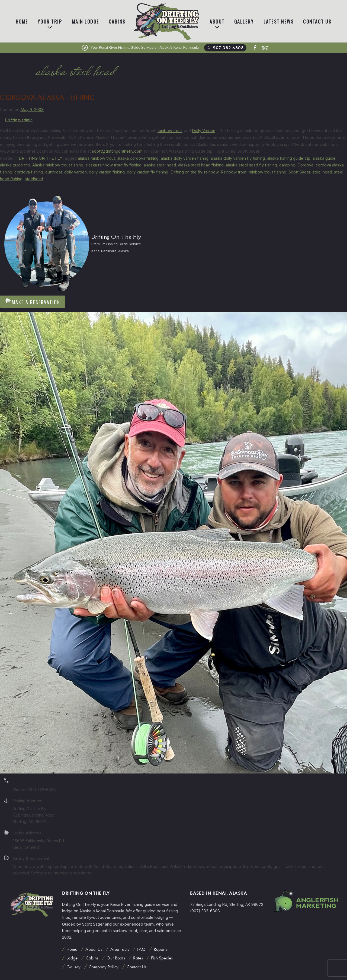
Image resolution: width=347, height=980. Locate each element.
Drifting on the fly (186, 172)
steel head (322, 172)
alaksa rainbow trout (96, 158)
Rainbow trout (234, 172)
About (217, 21)
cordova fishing (29, 172)
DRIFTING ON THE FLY (41, 158)
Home (22, 21)
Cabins (117, 21)
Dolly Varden (204, 131)
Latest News (279, 21)
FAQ (141, 949)
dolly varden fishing (107, 172)
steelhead (34, 179)
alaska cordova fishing (138, 158)
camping (287, 165)
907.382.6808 (225, 48)
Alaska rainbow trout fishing (58, 165)
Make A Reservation (33, 301)
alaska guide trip (15, 165)
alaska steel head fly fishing (251, 165)
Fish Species (162, 958)
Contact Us (317, 21)
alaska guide (324, 158)
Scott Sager (299, 172)
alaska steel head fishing (201, 165)
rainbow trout (170, 131)
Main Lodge (86, 21)
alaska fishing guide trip (289, 158)
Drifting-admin (19, 120)
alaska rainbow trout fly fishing (113, 165)
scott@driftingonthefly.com (117, 151)
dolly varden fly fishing (148, 172)
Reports (160, 949)
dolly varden (75, 172)
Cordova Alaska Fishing (48, 98)
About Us (94, 949)
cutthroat (54, 172)
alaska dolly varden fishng (185, 158)
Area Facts (120, 949)
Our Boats (116, 958)
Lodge (72, 958)
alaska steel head (160, 165)
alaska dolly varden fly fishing (238, 158)
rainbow (211, 172)
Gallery (244, 21)
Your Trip (50, 21)
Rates (138, 958)
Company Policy (104, 967)
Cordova (305, 165)
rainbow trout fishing (267, 172)
